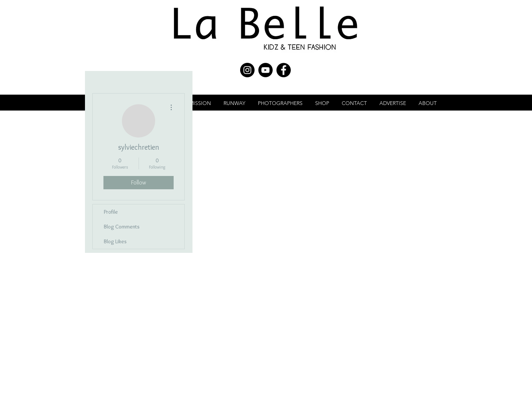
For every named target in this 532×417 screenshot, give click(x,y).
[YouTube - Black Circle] (265, 70)
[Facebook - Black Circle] (284, 70)
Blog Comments (122, 227)
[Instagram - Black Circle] (247, 70)
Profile (111, 212)
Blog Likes (115, 241)
